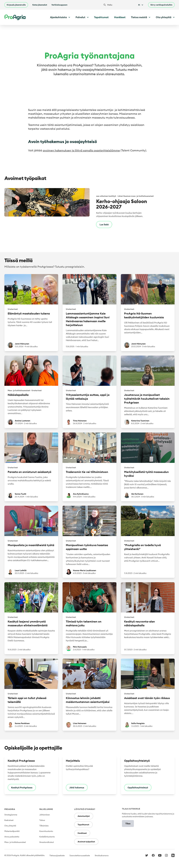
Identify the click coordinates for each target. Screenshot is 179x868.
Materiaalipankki (12, 831)
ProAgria (10, 809)
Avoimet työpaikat (86, 842)
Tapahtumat (101, 17)
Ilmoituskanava (102, 855)
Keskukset (9, 820)
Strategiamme (11, 815)
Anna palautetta (12, 837)
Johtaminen (45, 815)
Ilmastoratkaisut (47, 842)
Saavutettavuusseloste (80, 855)
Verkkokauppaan (59, 5)
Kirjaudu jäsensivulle (16, 5)
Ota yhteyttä (10, 826)
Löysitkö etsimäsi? (85, 809)
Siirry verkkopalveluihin (161, 5)
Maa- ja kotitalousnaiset (15, 842)
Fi (141, 5)
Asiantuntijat (84, 816)
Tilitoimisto (44, 826)
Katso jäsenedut (40, 5)
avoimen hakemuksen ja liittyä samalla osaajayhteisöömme (81, 150)
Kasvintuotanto (46, 831)
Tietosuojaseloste (57, 855)
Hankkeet (120, 17)
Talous (42, 820)
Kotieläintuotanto (47, 837)
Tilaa (128, 823)
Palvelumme (46, 809)
